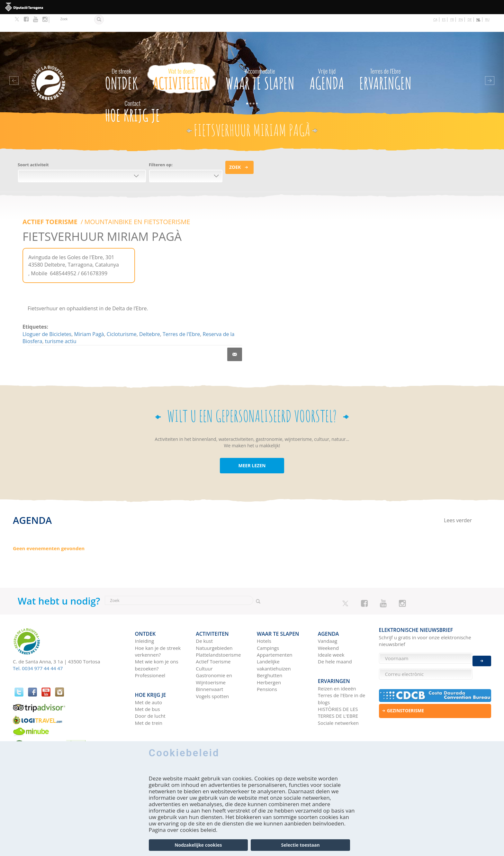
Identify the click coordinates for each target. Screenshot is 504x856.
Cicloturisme (122, 316)
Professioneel (150, 654)
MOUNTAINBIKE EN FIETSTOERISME (136, 204)
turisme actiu (61, 323)
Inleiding (145, 620)
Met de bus (148, 684)
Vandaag (328, 620)
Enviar (482, 656)
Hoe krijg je (133, 92)
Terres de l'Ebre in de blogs (342, 674)
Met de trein (149, 698)
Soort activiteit (33, 147)
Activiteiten (182, 60)
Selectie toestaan (301, 845)
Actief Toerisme (213, 640)
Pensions (267, 668)
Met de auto (149, 677)
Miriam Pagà (89, 316)
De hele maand (335, 640)
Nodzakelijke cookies (198, 845)
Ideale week (331, 633)
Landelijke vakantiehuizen (274, 644)
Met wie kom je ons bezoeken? (157, 644)
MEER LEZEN (252, 448)
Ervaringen (386, 60)
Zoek (235, 149)
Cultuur (204, 647)
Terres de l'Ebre (181, 316)
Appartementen (275, 633)
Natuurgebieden (214, 626)
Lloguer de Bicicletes (47, 316)
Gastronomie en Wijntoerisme (214, 657)
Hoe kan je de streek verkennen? (158, 630)
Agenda (327, 60)
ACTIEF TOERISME (50, 204)
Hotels (264, 620)
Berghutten (270, 654)
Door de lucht (150, 691)
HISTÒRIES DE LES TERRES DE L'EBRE (338, 687)
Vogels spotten (212, 675)
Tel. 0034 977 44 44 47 (38, 651)
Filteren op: (161, 147)
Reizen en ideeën (337, 663)
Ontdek (122, 60)
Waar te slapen (260, 60)
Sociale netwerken (338, 698)
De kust (204, 620)
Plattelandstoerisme (218, 633)
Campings (268, 626)
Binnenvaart (209, 668)
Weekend (328, 626)
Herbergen (269, 661)
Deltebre (150, 316)
